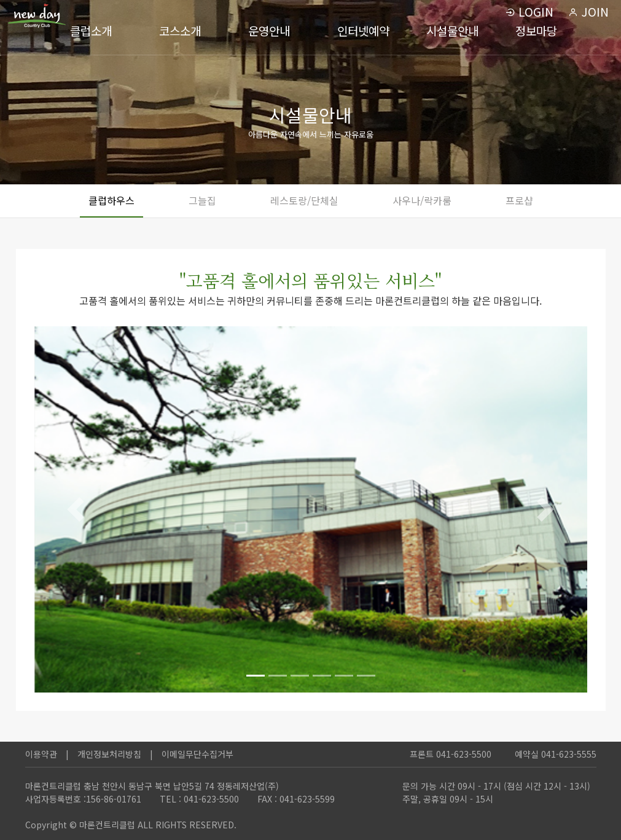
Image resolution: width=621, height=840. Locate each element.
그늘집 (202, 200)
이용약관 (41, 754)
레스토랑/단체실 (304, 200)
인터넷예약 (363, 30)
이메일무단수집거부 (197, 754)
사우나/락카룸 (422, 200)
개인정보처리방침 (109, 754)
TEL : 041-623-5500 (199, 799)
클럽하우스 (111, 200)
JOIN (588, 11)
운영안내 (269, 30)
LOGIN (529, 11)
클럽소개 (91, 30)
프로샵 (519, 200)
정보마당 (536, 30)
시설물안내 (452, 30)
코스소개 (180, 30)
